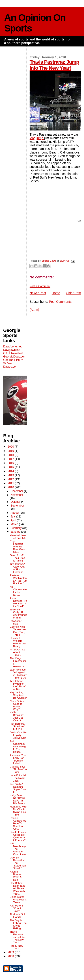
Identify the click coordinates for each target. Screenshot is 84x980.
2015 (11, 467)
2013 (11, 475)
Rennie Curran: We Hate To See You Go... (18, 823)
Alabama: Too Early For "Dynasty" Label (18, 759)
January (16, 532)
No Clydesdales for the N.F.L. (19, 591)
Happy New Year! (17, 947)
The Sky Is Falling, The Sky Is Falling (18, 924)
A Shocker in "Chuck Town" (17, 908)
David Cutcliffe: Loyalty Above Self (18, 735)
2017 (11, 459)
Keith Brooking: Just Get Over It (17, 716)
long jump (37, 138)
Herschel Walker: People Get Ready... (18, 642)
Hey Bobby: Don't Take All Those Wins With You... (18, 888)
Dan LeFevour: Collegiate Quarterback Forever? (18, 836)
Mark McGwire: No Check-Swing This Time (19, 811)
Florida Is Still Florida (18, 916)
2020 (11, 447)
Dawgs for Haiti (16, 622)
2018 (11, 455)
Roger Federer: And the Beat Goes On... (18, 547)
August (15, 513)
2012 (11, 479)
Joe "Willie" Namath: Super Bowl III (18, 788)
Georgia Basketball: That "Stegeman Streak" (18, 863)
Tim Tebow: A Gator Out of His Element (17, 568)
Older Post (73, 293)
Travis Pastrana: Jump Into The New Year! (54, 65)
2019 (11, 451)
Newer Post (38, 293)
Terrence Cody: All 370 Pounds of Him (18, 614)
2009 (11, 952)
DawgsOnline (12, 350)
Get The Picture (13, 360)
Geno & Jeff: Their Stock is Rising (18, 558)
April (14, 520)
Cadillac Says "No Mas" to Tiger (18, 769)
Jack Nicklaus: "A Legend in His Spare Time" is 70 (19, 674)
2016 (11, 463)
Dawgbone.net (12, 346)
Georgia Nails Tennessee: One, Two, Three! (18, 631)
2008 (11, 956)
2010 (11, 487)
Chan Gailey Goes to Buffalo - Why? (17, 705)
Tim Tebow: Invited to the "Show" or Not (18, 685)
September (17, 506)
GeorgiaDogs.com (15, 356)
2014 (11, 471)
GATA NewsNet (13, 353)
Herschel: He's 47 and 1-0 (18, 537)
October (16, 502)
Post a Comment (40, 286)
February (16, 528)
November (17, 495)
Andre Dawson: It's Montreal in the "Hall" (18, 602)
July (13, 517)
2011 (11, 483)
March (15, 524)
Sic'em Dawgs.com (11, 365)
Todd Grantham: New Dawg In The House (18, 747)
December (17, 491)
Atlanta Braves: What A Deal (16, 876)
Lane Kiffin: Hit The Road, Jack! (18, 778)
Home (56, 293)
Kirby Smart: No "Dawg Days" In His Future (17, 799)
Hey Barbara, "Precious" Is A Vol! (17, 726)
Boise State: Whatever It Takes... (18, 900)
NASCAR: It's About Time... (18, 652)
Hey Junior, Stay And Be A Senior (18, 695)
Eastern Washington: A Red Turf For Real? (18, 579)
